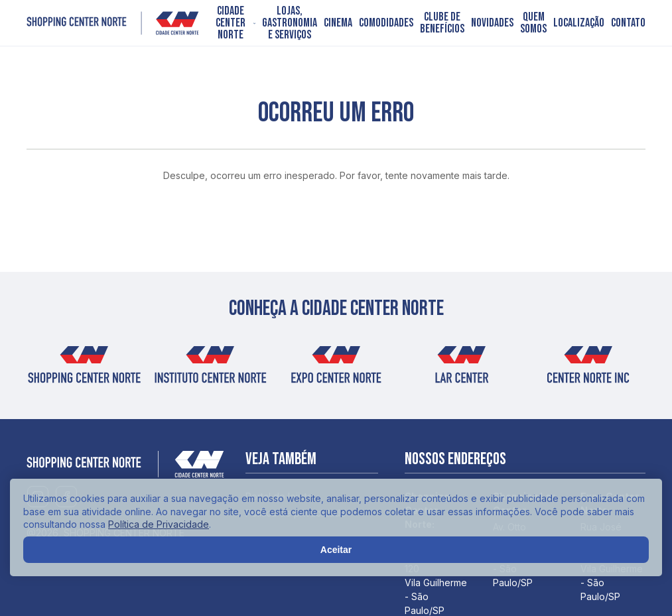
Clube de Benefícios (442, 23)
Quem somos (533, 23)
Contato (628, 23)
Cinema (338, 23)
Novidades (492, 23)
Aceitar (336, 550)
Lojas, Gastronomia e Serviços (290, 23)
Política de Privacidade (159, 524)
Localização (579, 23)
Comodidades (386, 23)
